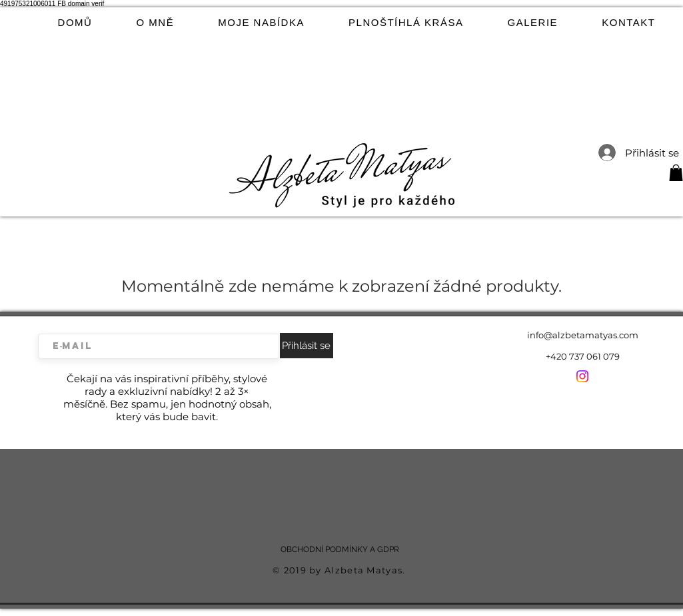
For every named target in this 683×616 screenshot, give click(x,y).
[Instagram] (582, 376)
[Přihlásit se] (307, 346)
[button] (676, 173)
